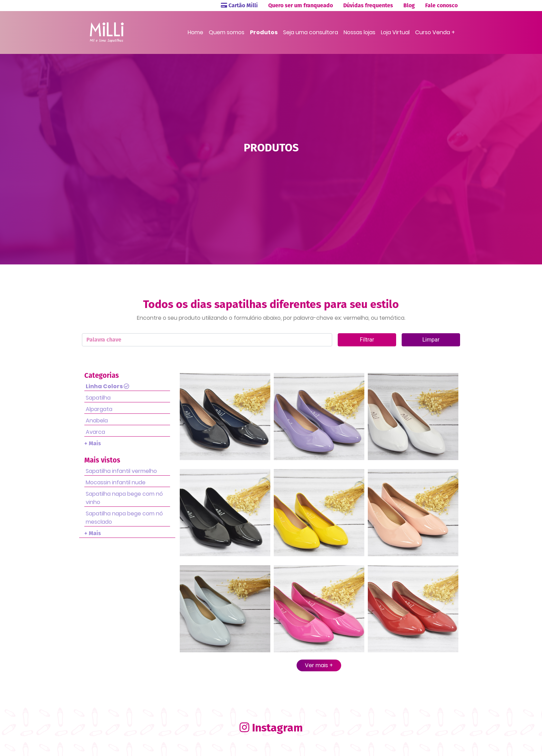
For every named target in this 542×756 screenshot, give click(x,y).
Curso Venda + (435, 32)
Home (195, 32)
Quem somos (227, 32)
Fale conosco (441, 5)
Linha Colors (108, 386)
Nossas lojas (359, 32)
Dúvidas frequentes (368, 5)
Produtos (264, 32)
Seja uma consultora (311, 32)
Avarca (95, 432)
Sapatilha (98, 398)
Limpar (431, 340)
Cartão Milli (239, 5)
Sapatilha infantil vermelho (121, 471)
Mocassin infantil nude (116, 482)
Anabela (97, 421)
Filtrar (367, 340)
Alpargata (99, 409)
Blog (409, 5)
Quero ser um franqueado (301, 5)
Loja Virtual (395, 32)
